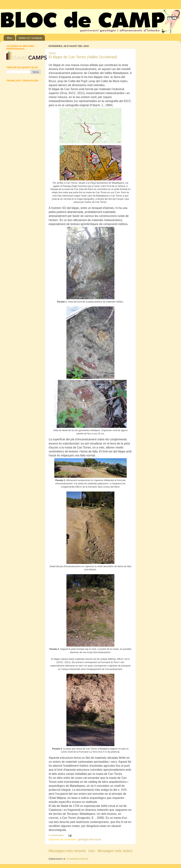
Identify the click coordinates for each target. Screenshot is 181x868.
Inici (92, 851)
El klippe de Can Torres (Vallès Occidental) (83, 57)
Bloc (10, 38)
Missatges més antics (115, 851)
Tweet (52, 53)
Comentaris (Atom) (77, 859)
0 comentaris (56, 835)
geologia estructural (89, 839)
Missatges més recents (67, 851)
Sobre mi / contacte (30, 38)
